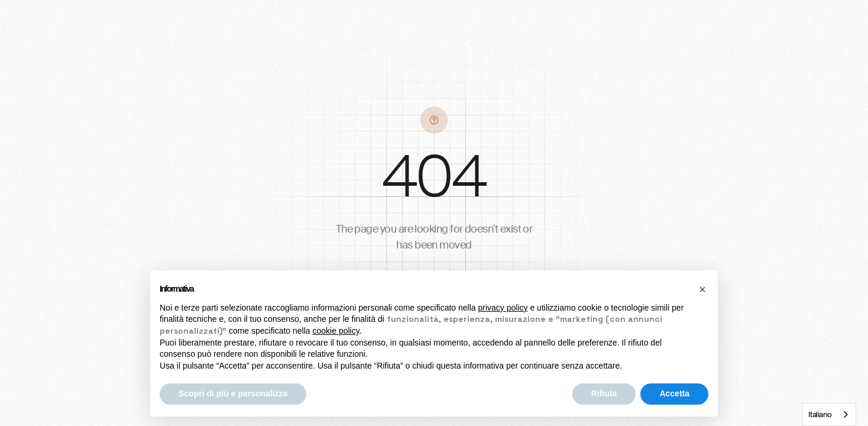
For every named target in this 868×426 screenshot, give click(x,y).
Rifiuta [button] (604, 393)
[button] (702, 289)
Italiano (820, 414)
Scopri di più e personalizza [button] (233, 393)
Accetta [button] (674, 393)
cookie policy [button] (336, 331)
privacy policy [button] (503, 308)
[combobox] (829, 414)
